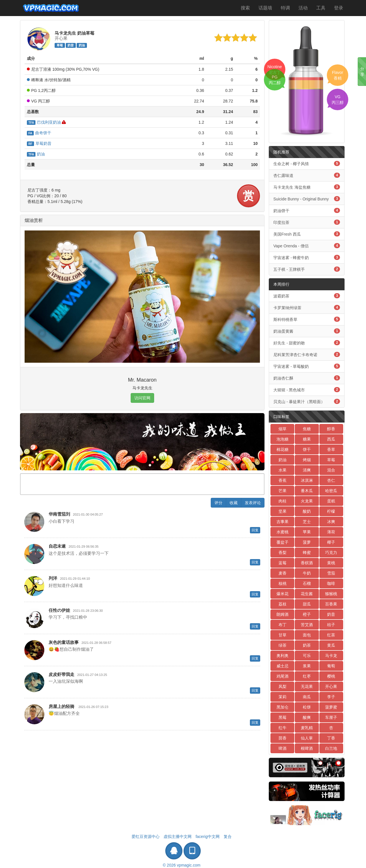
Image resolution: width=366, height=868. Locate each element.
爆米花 (283, 594)
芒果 (283, 491)
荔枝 (283, 604)
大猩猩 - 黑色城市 (307, 390)
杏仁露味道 (307, 175)
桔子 (331, 625)
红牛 (283, 728)
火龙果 (307, 501)
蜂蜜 (307, 553)
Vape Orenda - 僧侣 (307, 246)
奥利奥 (283, 656)
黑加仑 (283, 707)
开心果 (331, 686)
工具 (321, 8)
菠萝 (307, 542)
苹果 (307, 532)
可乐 (307, 656)
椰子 (331, 542)
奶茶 (307, 645)
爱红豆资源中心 (146, 837)
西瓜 (331, 439)
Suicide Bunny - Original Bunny (307, 199)
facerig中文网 (208, 837)
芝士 (307, 522)
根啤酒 (307, 748)
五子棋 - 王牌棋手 (307, 269)
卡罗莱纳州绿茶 (307, 307)
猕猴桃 (331, 594)
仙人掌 (307, 738)
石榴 (307, 583)
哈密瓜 (331, 491)
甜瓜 (307, 604)
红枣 (307, 676)
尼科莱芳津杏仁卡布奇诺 (307, 354)
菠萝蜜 (331, 707)
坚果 (283, 511)
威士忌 (283, 666)
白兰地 (331, 748)
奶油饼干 (307, 210)
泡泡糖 (283, 439)
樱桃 (331, 676)
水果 (283, 470)
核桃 (283, 583)
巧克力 (331, 553)
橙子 (307, 614)
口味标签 (281, 417)
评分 (218, 503)
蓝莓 (283, 563)
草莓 (60, 45)
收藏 (234, 503)
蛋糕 (331, 501)
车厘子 (331, 717)
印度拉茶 (307, 222)
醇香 (331, 429)
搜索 (245, 8)
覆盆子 (283, 542)
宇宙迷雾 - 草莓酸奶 (307, 366)
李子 (331, 697)
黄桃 (331, 563)
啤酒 (283, 748)
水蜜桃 (283, 532)
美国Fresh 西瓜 (307, 234)
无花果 (307, 686)
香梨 (283, 553)
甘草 (283, 635)
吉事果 (283, 522)
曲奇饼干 (39, 133)
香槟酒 (307, 563)
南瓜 (307, 697)
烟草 (283, 429)
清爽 (307, 470)
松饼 (307, 707)
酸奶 (307, 511)
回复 (255, 530)
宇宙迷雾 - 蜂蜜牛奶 (307, 257)
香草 (331, 449)
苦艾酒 (307, 625)
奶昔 (71, 45)
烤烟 (307, 460)
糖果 (307, 439)
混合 (331, 470)
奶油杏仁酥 (307, 378)
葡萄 (331, 666)
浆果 (307, 666)
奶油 (82, 45)
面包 (307, 635)
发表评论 (253, 503)
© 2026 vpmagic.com (182, 865)
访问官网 (142, 398)
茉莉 (283, 697)
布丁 (283, 625)
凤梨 (283, 686)
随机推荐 (281, 152)
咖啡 (331, 583)
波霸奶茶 (307, 296)
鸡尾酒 (283, 676)
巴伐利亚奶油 (44, 122)
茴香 (283, 738)
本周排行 (281, 284)
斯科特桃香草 (307, 319)
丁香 (331, 738)
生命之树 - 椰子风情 (307, 163)
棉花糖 (283, 449)
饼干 (307, 449)
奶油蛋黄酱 (307, 331)
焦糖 (307, 429)
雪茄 (331, 573)
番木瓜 (307, 491)
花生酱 (307, 594)
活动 (303, 8)
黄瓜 (331, 645)
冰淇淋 (307, 480)
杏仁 (331, 480)
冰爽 (331, 522)
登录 (339, 8)
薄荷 (331, 532)
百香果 (331, 604)
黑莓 (283, 717)
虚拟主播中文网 (178, 837)
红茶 (331, 635)
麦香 (283, 573)
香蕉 (283, 480)
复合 (228, 837)
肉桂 (283, 501)
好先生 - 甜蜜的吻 (307, 343)
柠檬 (331, 511)
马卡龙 (331, 656)
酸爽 (307, 717)
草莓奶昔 (39, 143)
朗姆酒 (283, 614)
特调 (285, 8)
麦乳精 (307, 728)
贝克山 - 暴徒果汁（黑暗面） (307, 401)
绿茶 (283, 645)
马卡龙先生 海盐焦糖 (307, 187)
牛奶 (307, 573)
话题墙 (265, 8)
